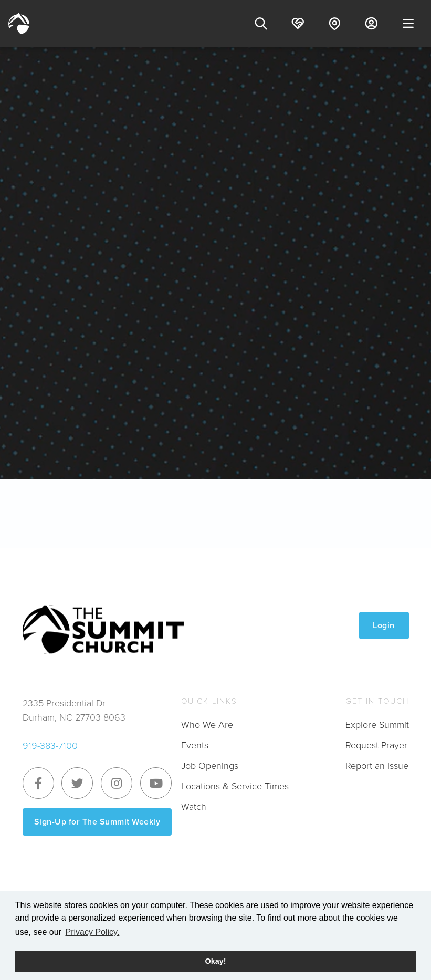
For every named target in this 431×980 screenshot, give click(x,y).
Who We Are (207, 725)
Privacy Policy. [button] (92, 932)
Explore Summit (377, 725)
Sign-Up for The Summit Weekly (97, 822)
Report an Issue (377, 766)
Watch (194, 807)
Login (384, 625)
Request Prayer (376, 745)
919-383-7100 (50, 746)
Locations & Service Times (235, 786)
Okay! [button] (216, 961)
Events (195, 745)
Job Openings (210, 766)
